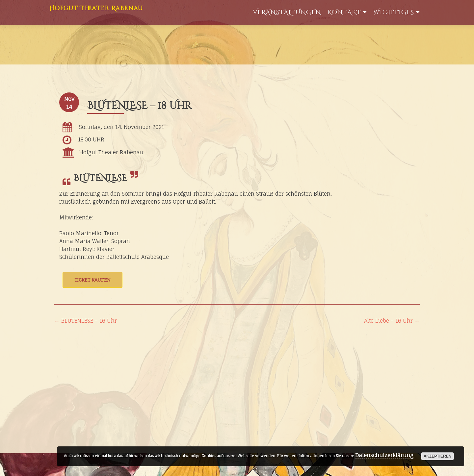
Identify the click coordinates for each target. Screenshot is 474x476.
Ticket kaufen (92, 280)
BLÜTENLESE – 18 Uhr (139, 106)
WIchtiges (394, 12)
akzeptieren (438, 456)
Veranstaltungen (287, 12)
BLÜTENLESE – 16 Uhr (86, 321)
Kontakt (344, 12)
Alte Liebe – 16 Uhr (392, 321)
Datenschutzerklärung (384, 455)
